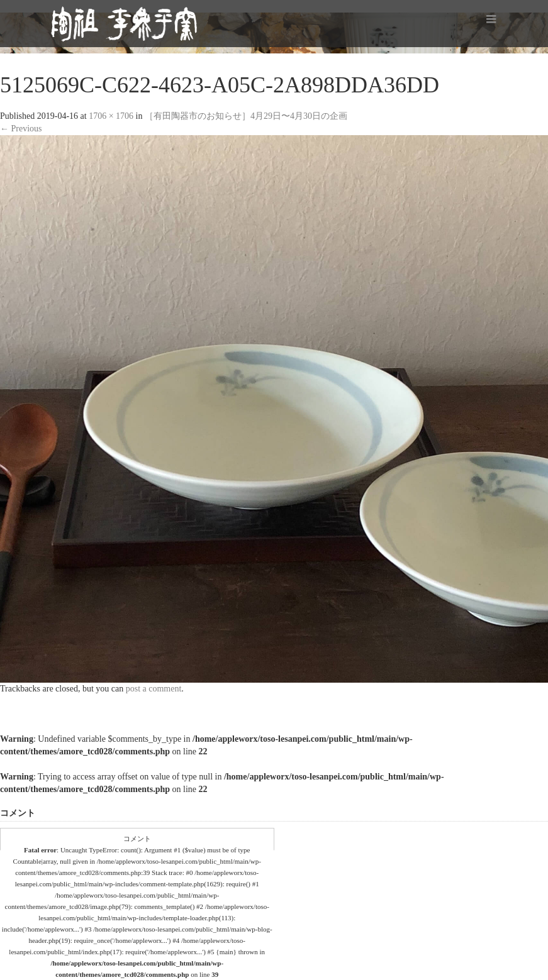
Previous (21, 129)
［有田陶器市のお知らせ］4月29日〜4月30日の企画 (246, 116)
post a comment (154, 689)
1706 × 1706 (111, 116)
